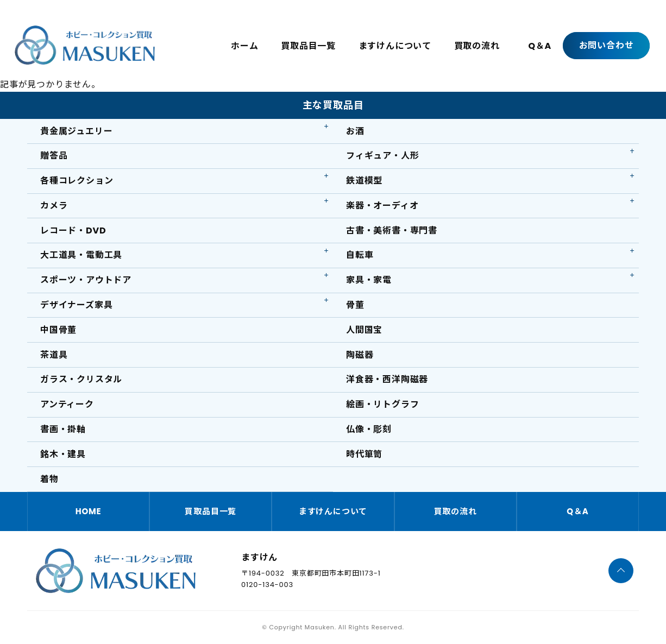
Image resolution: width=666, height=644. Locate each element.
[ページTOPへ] (621, 571)
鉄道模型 (364, 181)
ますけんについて (395, 46)
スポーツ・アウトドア (86, 280)
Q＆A (540, 46)
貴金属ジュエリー (76, 131)
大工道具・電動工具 (81, 255)
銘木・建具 (63, 454)
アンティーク (67, 404)
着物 (49, 479)
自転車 (360, 255)
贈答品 (54, 156)
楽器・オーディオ (382, 206)
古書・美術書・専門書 (392, 231)
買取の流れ (477, 46)
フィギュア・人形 (382, 156)
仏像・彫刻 (369, 429)
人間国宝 (364, 330)
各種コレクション (77, 181)
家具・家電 (369, 280)
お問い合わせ (607, 45)
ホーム (244, 46)
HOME (89, 511)
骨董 (355, 305)
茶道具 (54, 355)
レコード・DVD (73, 231)
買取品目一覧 (308, 46)
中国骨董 (58, 330)
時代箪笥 (364, 454)
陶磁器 (360, 355)
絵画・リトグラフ (382, 404)
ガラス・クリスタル (81, 379)
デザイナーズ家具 (76, 305)
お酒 (355, 131)
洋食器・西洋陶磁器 (387, 379)
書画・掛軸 (63, 429)
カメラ (54, 206)
